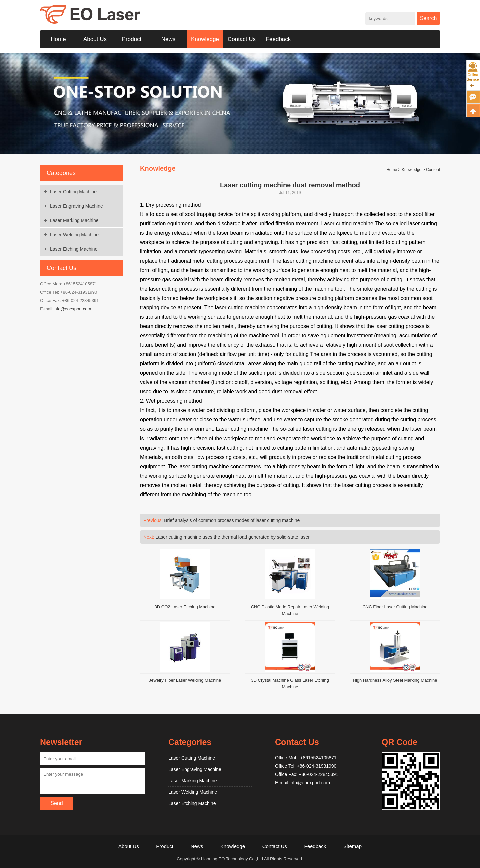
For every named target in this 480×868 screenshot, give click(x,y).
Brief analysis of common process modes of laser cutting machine (232, 520)
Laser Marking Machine (74, 220)
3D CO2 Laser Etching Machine (185, 607)
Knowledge (205, 39)
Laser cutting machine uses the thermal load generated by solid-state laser (233, 537)
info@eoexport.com (72, 309)
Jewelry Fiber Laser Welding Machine (185, 680)
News (168, 39)
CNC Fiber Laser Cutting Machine (395, 607)
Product (132, 39)
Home (58, 39)
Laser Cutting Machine (73, 192)
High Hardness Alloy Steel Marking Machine (395, 680)
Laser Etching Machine (74, 249)
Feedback (278, 39)
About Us (95, 39)
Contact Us (242, 39)
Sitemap (352, 846)
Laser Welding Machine (74, 235)
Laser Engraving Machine (76, 206)
